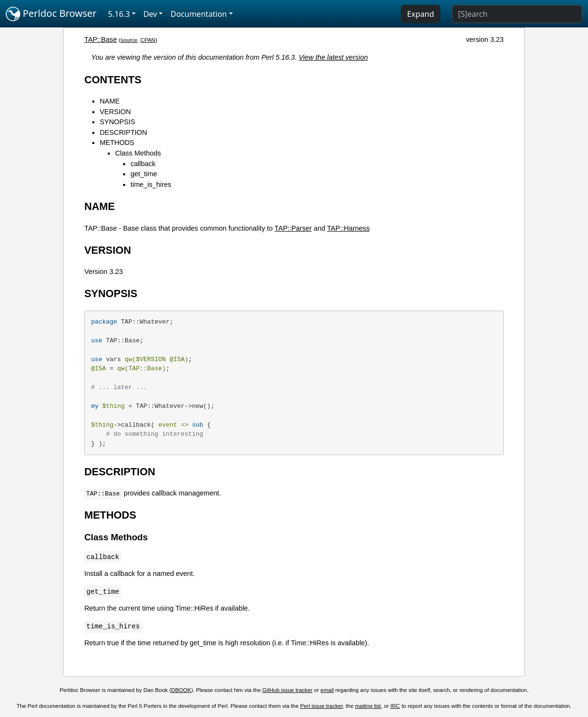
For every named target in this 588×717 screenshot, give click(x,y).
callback (143, 164)
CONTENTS (113, 80)
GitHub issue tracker (287, 690)
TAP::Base (101, 39)
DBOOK (181, 690)
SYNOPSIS (117, 122)
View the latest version (333, 57)
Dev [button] (150, 14)
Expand (421, 14)
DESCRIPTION (123, 132)
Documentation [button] (198, 14)
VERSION (115, 112)
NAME (110, 101)
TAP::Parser (293, 228)
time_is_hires (151, 184)
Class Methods (138, 153)
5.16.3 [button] (119, 14)
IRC (395, 706)
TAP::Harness (349, 228)
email (327, 690)
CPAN (148, 40)
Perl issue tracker (321, 706)
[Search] (517, 14)
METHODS (117, 143)
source (129, 40)
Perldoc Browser (51, 14)
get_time (144, 174)
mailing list (368, 706)
